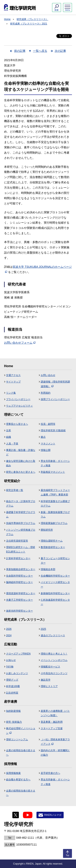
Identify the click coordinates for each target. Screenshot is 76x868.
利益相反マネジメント (53, 472)
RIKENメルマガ (53, 815)
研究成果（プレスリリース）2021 (29, 24)
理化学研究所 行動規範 (53, 430)
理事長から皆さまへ (17, 424)
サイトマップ (13, 382)
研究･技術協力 (14, 722)
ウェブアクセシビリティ (19, 406)
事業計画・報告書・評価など (21, 452)
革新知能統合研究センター (21, 569)
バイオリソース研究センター (55, 584)
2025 (43, 629)
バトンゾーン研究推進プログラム (21, 532)
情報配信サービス (50, 667)
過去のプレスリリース (53, 635)
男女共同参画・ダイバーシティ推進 (55, 463)
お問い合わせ (48, 375)
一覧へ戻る (40, 51)
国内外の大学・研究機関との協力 (55, 753)
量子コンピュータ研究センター (55, 561)
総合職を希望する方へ (18, 780)
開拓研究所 (47, 530)
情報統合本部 (48, 569)
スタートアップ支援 (52, 728)
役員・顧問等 (48, 424)
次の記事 (60, 51)
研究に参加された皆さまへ (21, 472)
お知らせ (11, 660)
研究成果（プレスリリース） (32, 19)
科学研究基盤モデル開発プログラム (55, 504)
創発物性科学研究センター (55, 593)
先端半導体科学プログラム (21, 523)
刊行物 (10, 667)
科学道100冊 (13, 686)
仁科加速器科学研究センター (55, 602)
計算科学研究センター (18, 558)
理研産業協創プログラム (54, 523)
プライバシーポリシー (18, 399)
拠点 (43, 437)
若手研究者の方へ (50, 773)
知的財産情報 (13, 711)
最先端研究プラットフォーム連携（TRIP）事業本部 (55, 492)
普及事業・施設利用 (52, 722)
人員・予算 (12, 444)
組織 (9, 437)
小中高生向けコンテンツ (54, 673)
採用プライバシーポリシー (55, 399)
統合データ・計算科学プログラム (21, 504)
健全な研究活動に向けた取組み (21, 463)
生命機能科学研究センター (55, 576)
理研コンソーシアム (17, 739)
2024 (9, 635)
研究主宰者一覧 (15, 490)
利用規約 (46, 393)
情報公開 (46, 450)
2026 (9, 629)
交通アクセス (13, 375)
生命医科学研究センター (19, 576)
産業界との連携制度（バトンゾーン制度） (55, 713)
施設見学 (46, 680)
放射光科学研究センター (19, 611)
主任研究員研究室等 (17, 541)
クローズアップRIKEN (18, 654)
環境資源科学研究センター (21, 593)
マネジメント (48, 444)
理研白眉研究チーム (52, 541)
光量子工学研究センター (19, 600)
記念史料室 (12, 693)
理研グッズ (12, 680)
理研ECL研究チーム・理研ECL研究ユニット (21, 549)
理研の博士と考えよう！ (54, 654)
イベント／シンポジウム (54, 660)
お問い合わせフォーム (20, 343)
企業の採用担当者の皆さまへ (21, 753)
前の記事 (20, 51)
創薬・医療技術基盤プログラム (55, 514)
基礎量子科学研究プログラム (21, 514)
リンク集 (11, 393)
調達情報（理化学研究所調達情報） (55, 384)
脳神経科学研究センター (19, 582)
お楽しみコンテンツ (17, 673)
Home (7, 19)
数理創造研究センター (53, 547)
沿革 (9, 430)
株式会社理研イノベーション (21, 731)
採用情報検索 (13, 773)
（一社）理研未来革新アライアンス (55, 742)
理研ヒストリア (49, 686)
